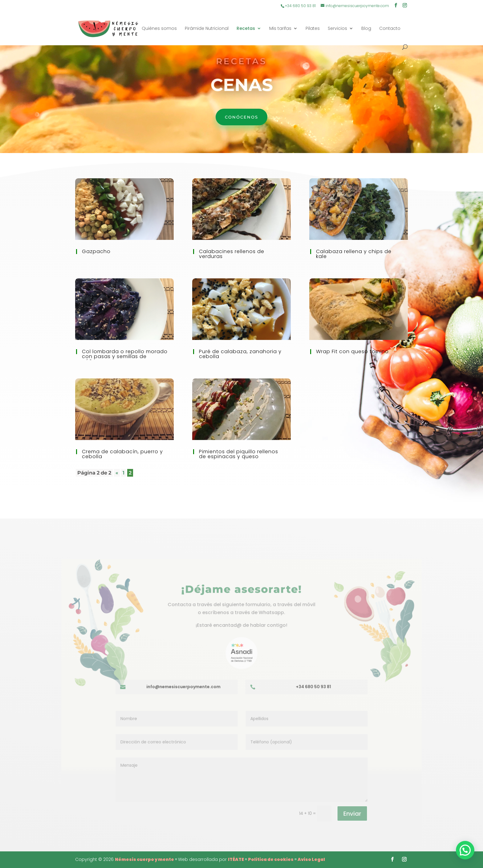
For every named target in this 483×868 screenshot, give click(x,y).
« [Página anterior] (117, 473)
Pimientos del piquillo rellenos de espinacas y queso (239, 454)
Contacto (390, 29)
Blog (366, 29)
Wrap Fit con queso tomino (352, 351)
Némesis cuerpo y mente (144, 859)
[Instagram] (405, 6)
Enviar (348, 809)
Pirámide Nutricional (207, 29)
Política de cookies (271, 859)
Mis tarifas (280, 29)
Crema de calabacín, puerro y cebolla (122, 454)
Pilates (313, 29)
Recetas (246, 29)
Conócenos (241, 117)
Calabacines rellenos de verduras (232, 254)
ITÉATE (236, 859)
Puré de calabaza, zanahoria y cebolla (240, 354)
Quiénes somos (159, 29)
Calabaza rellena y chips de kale (354, 254)
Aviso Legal (311, 859)
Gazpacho (96, 251)
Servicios (337, 29)
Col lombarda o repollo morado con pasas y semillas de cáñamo (125, 356)
